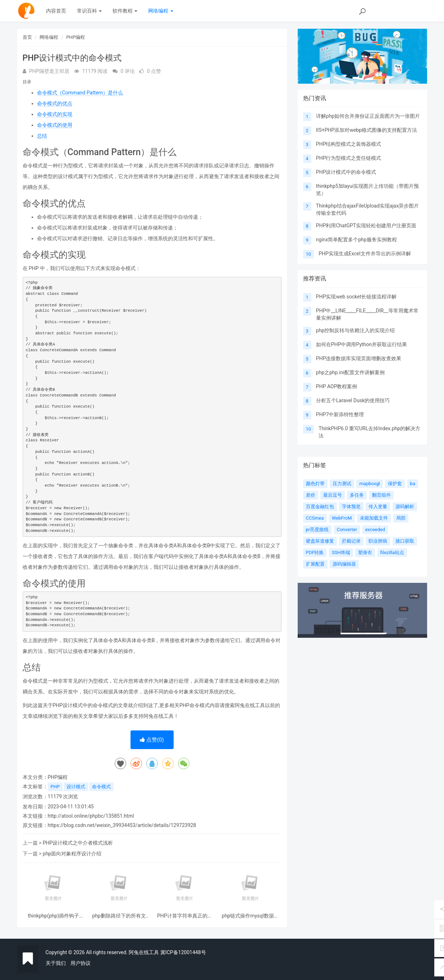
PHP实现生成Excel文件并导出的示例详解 (365, 254)
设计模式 (76, 787)
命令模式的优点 (55, 103)
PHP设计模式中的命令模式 (346, 172)
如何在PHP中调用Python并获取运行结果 (361, 344)
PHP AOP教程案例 (337, 386)
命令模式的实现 (55, 114)
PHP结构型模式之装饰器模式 (349, 144)
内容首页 (56, 11)
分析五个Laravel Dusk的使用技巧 (353, 400)
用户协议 (81, 963)
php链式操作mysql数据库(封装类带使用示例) (250, 916)
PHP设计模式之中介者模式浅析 (78, 843)
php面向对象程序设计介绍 (72, 854)
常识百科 (89, 11)
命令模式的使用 (55, 125)
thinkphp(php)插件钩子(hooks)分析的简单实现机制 (54, 916)
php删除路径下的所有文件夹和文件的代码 (119, 916)
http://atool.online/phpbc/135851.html (91, 816)
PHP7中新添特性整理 (340, 414)
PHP (55, 787)
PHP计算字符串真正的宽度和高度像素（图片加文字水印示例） (185, 916)
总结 (42, 136)
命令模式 (101, 787)
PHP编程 (75, 37)
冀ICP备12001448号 (183, 952)
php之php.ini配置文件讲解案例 (350, 372)
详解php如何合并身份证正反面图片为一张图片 (368, 116)
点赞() (152, 740)
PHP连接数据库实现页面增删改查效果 (359, 358)
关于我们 (56, 963)
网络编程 (161, 11)
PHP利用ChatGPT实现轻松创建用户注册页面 (366, 226)
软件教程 (125, 11)
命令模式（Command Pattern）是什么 (80, 93)
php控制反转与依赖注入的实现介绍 (355, 330)
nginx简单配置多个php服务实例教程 (356, 240)
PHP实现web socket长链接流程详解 (356, 297)
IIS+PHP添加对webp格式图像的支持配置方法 (367, 130)
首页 (27, 37)
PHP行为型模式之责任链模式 (349, 158)
